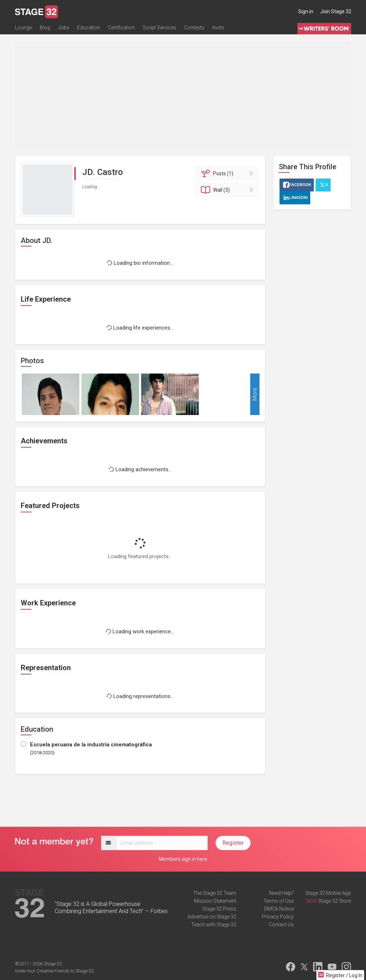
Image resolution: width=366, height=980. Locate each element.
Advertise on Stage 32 (212, 917)
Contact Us (281, 925)
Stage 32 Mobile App (328, 893)
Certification (121, 28)
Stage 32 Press (219, 909)
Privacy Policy (278, 917)
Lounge (23, 28)
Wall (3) (228, 190)
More (255, 394)
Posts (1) (228, 174)
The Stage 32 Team (215, 893)
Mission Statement (215, 901)
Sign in (306, 11)
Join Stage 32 (336, 11)
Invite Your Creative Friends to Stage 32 (54, 971)
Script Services (159, 28)
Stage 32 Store (335, 901)
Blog (45, 28)
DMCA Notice (279, 909)
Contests (194, 28)
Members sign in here (183, 859)
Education (89, 28)
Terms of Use (279, 901)
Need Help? (281, 893)
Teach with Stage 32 (214, 925)
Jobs (64, 28)
